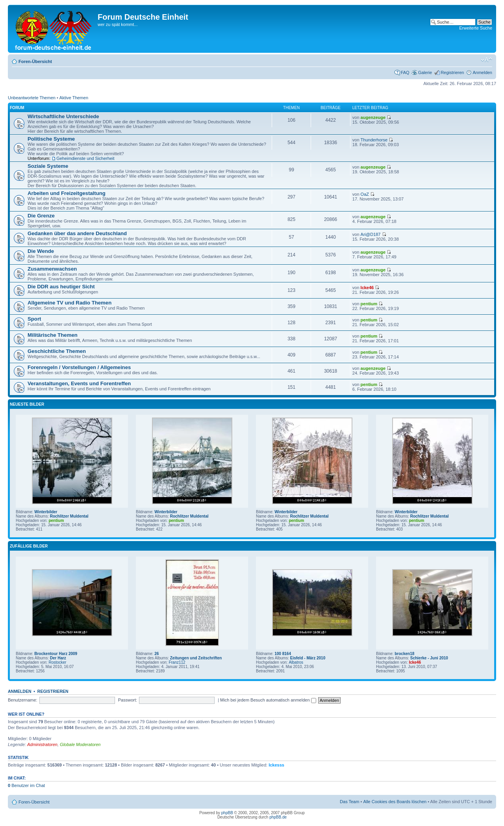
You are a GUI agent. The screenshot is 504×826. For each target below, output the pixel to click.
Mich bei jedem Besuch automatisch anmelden (268, 700)
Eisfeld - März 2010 (308, 658)
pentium (369, 304)
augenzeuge (373, 117)
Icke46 (367, 288)
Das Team (349, 802)
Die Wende (41, 251)
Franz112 (177, 662)
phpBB (227, 813)
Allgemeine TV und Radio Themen (69, 303)
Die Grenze (41, 216)
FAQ (405, 72)
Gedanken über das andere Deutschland (77, 233)
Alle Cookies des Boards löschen (395, 802)
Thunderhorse (374, 140)
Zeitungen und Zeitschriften (196, 658)
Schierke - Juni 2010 (429, 658)
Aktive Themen (74, 98)
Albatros (296, 662)
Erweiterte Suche (476, 28)
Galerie (425, 72)
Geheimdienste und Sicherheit (85, 158)
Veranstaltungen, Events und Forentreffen (79, 383)
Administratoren (42, 744)
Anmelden (482, 72)
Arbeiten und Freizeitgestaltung (67, 193)
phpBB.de (278, 817)
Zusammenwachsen (52, 269)
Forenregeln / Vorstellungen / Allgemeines (79, 367)
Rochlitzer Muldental (69, 516)
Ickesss (276, 765)
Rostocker (57, 662)
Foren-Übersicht (35, 61)
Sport (34, 319)
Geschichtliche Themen (57, 351)
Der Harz (58, 658)
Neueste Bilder (27, 404)
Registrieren (452, 72)
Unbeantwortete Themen (32, 98)
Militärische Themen (53, 335)
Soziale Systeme (48, 166)
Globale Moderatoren (80, 744)
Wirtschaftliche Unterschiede (63, 116)
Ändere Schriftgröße (486, 60)
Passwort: (128, 700)
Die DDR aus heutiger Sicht (61, 287)
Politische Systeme (51, 139)
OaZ (365, 194)
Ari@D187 (371, 234)
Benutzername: (23, 700)
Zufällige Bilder (29, 546)
